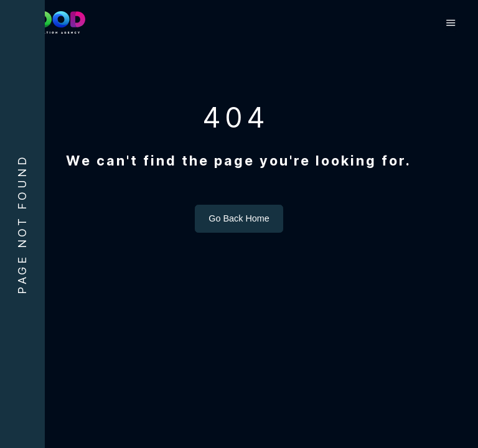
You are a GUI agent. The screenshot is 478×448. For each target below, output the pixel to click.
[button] (450, 23)
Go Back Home (239, 245)
